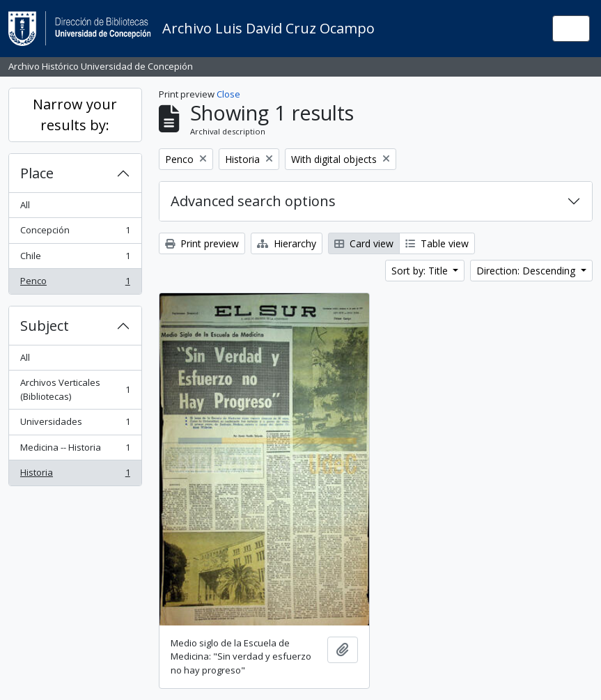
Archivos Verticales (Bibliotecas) (75, 389)
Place (37, 173)
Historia (75, 475)
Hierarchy (287, 243)
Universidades (75, 425)
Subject (45, 326)
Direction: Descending (527, 271)
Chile (75, 259)
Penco (75, 284)
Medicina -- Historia (75, 450)
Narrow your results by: (75, 115)
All (25, 205)
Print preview (202, 243)
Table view (437, 243)
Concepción (75, 233)
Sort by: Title (421, 271)
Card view (364, 243)
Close (228, 94)
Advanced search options (253, 201)
